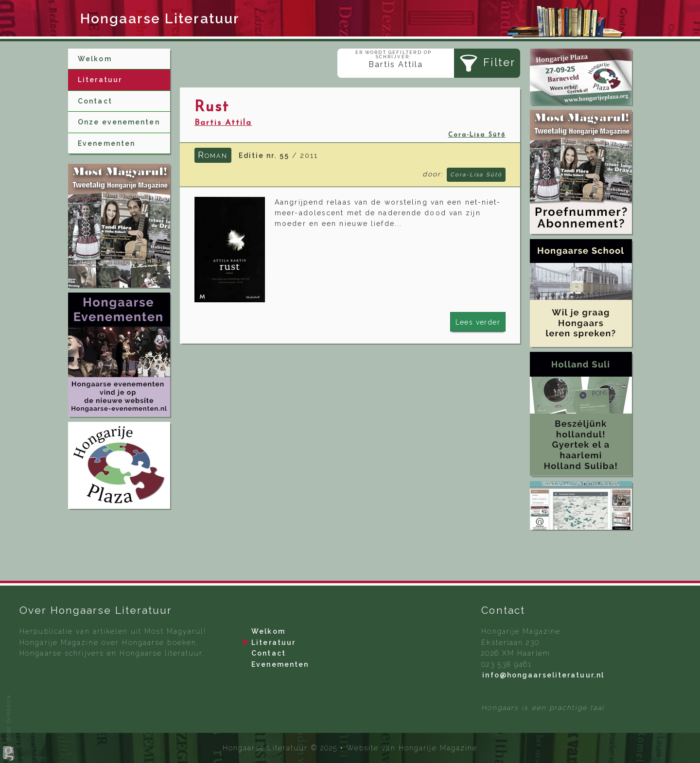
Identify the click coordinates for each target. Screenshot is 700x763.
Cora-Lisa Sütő (477, 135)
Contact (95, 101)
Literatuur (100, 80)
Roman (213, 155)
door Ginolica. (10, 727)
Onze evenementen (119, 122)
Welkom (95, 59)
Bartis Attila (223, 123)
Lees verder (478, 322)
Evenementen (106, 143)
